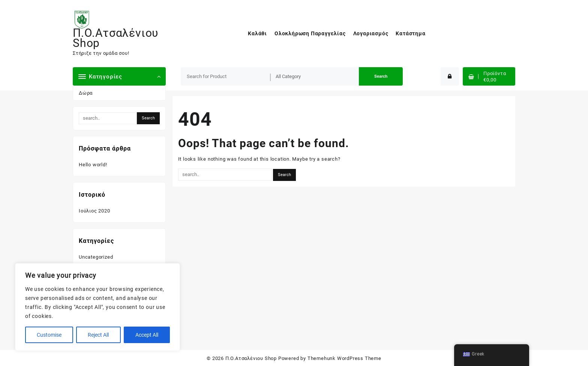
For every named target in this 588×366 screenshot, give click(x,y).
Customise (49, 335)
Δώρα (86, 93)
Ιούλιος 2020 (94, 211)
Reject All (98, 335)
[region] (97, 307)
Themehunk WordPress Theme (344, 358)
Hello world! (93, 165)
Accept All (147, 335)
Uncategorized (96, 257)
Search (381, 76)
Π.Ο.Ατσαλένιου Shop (115, 38)
